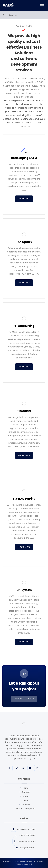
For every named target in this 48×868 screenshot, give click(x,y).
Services (24, 804)
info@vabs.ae (24, 848)
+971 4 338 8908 (24, 835)
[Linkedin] (23, 768)
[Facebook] (10, 768)
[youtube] (30, 768)
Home (24, 788)
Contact (24, 792)
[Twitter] (17, 768)
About (24, 796)
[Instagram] (37, 768)
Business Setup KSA (24, 808)
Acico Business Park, (24, 829)
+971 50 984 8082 (24, 842)
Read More (24, 199)
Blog (24, 800)
